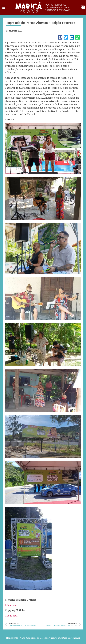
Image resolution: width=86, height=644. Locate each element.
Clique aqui (11, 605)
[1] (52, 56)
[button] (4, 7)
